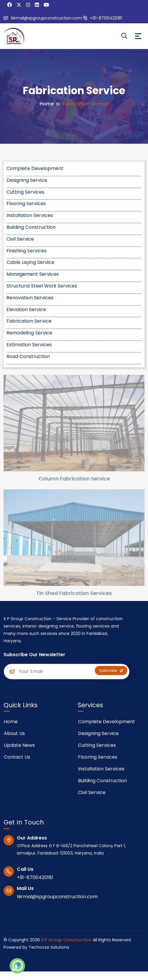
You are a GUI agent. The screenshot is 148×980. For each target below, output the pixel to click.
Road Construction (28, 356)
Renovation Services (30, 298)
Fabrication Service (29, 321)
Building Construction (31, 227)
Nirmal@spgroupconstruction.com (43, 18)
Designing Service (27, 180)
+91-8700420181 (103, 18)
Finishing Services (27, 251)
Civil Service (20, 239)
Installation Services (30, 215)
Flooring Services (26, 204)
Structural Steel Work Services (42, 286)
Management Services (33, 274)
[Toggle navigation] (138, 36)
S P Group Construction (66, 940)
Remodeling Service (29, 333)
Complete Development (35, 168)
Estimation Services (29, 345)
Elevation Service (26, 309)
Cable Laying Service (30, 262)
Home (47, 104)
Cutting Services (25, 192)
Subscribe (111, 671)
